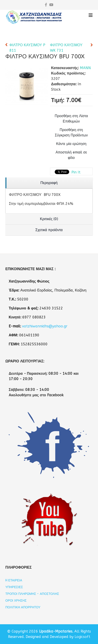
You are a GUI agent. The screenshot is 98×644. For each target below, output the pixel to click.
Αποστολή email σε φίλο (71, 155)
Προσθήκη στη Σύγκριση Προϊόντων (71, 133)
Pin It (76, 172)
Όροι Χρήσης (16, 601)
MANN (85, 68)
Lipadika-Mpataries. (56, 631)
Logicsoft (82, 637)
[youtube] (51, 5)
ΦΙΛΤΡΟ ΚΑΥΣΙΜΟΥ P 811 (27, 48)
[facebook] (46, 5)
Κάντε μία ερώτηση (71, 144)
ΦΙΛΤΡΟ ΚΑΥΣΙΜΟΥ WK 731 (66, 48)
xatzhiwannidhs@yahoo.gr (45, 326)
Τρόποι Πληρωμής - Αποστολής (32, 594)
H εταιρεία (14, 580)
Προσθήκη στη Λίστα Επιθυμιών (71, 119)
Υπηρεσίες (14, 587)
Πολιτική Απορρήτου (23, 607)
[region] (49, 183)
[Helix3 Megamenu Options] (91, 15)
